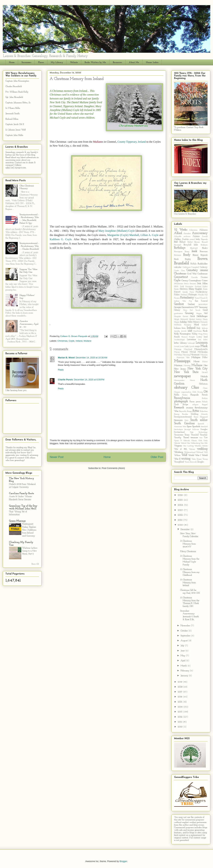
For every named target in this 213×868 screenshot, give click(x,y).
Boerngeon (178, 252)
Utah (206, 441)
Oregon (177, 392)
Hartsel (185, 316)
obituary (181, 388)
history (199, 319)
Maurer (185, 352)
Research (179, 408)
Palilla (177, 395)
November (186, 626)
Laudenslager (180, 340)
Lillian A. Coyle (150, 235)
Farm (192, 292)
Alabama (203, 230)
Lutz (187, 346)
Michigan (196, 357)
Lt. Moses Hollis (13, 108)
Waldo (205, 446)
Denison (193, 284)
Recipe (185, 405)
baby (198, 239)
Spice (189, 426)
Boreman (204, 252)
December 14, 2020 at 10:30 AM (91, 358)
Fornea (177, 298)
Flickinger (193, 295)
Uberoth (187, 441)
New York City (198, 369)
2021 (180, 520)
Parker (185, 395)
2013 (180, 712)
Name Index (152, 62)
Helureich (184, 319)
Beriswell (178, 245)
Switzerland (179, 432)
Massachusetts (201, 349)
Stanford (204, 427)
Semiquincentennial (183, 417)
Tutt (206, 438)
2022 (181, 515)
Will (206, 452)
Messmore (195, 355)
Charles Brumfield (14, 86)
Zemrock (193, 462)
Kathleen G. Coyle (61, 239)
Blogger (123, 861)
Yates (194, 459)
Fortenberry (187, 298)
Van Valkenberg (193, 443)
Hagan (199, 314)
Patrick (205, 395)
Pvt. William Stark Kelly (17, 92)
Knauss (185, 337)
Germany (203, 307)
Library (183, 343)
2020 (181, 525)
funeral (204, 301)
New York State (186, 372)
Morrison (178, 365)
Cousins (204, 277)
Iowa (184, 328)
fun (196, 301)
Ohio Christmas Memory (27, 187)
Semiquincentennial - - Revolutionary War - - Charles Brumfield (29, 246)
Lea (200, 340)
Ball (176, 242)
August (184, 641)
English (199, 289)
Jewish (184, 331)
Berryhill (187, 245)
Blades (205, 248)
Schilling (195, 414)
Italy (199, 328)
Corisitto (195, 277)
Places (41, 62)
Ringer (190, 411)
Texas (187, 435)
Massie (177, 352)
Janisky (177, 331)
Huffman (178, 325)
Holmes (196, 322)
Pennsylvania (182, 398)
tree (201, 438)
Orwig (200, 392)
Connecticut (181, 277)
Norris (192, 380)
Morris (205, 362)
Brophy (188, 259)
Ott (206, 392)
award (192, 239)
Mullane (88, 341)
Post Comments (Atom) (113, 468)
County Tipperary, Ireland (132, 142)
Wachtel (198, 446)
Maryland (188, 349)
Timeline (204, 435)
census (204, 270)
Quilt (176, 405)
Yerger (199, 459)
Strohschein (178, 430)
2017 (180, 692)
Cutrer (205, 281)
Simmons (178, 420)
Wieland (200, 452)
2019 (180, 682)
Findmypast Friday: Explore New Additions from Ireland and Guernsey (29, 530)
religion (195, 405)
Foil (206, 295)
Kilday (195, 334)
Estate (205, 289)
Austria (185, 239)
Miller (205, 357)
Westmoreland (190, 452)
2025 (181, 500)
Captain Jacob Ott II (15, 124)
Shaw (196, 417)
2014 (181, 707)
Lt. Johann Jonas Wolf (16, 130)
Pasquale (195, 395)
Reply (61, 370)
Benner (197, 242)
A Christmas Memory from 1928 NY (188, 544)
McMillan (178, 355)
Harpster (178, 316)
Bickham (204, 245)
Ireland (79, 341)
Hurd (196, 325)
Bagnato (204, 239)
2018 (180, 687)
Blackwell (194, 248)
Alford (178, 233)
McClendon (203, 352)
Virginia (178, 446)
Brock (176, 259)
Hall (206, 313)
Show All (35, 564)
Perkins (205, 398)
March (184, 666)
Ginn (185, 310)
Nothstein (203, 384)
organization (186, 392)
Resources (117, 62)
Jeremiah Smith (13, 114)
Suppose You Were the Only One (28, 271)
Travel (186, 438)
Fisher (177, 295)
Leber (205, 340)
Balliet (190, 242)
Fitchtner (184, 295)
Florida (201, 295)
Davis (186, 284)
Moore (197, 361)
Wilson (177, 455)
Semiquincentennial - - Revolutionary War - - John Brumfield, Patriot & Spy (29, 219)
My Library (57, 62)
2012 (180, 717)
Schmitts (204, 414)
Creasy (185, 281)
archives (187, 236)
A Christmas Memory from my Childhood (190, 572)
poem (198, 402)
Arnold (205, 236)
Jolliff (190, 331)
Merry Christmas (188, 551)
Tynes (177, 441)
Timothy (178, 438)
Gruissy (189, 313)
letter (176, 343)
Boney (187, 252)
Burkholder (203, 264)
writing (186, 459)
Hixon (205, 319)
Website (74, 62)
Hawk (192, 316)
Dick (199, 284)
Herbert (192, 319)
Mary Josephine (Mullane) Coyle (117, 231)
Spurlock (196, 426)
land (206, 337)
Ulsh (200, 441)
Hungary (188, 325)
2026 (181, 495)
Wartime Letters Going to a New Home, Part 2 (30, 551)
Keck (205, 331)
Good (205, 310)
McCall (193, 352)
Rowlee (185, 414)
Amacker (187, 234)
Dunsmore (189, 287)
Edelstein (184, 289)
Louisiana (202, 343)
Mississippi (182, 361)
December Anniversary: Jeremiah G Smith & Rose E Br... (189, 615)
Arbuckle (178, 236)
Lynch (192, 346)
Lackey (199, 337)
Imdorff (205, 325)
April (183, 661)
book (194, 251)
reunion (190, 408)
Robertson (204, 411)
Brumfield (181, 263)
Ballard (182, 242)
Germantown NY (190, 307)
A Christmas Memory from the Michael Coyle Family (190, 560)
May (183, 656)
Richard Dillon (12, 119)
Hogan (177, 322)
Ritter (196, 411)
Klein (205, 334)
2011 (180, 722)
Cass (183, 271)
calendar (178, 267)
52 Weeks (181, 230)
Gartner (191, 304)
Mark (204, 346)
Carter (177, 271)
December (185, 529)
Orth (194, 392)
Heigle (177, 319)
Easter (177, 289)
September (186, 636)
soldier (204, 420)
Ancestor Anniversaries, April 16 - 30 (29, 324)
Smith (194, 420)
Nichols (204, 376)
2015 (180, 702)
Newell (205, 372)
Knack (177, 337)
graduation (178, 314)
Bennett (205, 242)
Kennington (185, 334)
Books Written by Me (95, 62)
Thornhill (195, 435)
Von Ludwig (188, 446)
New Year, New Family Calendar (189, 535)
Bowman (178, 255)
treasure (194, 438)
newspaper (182, 376)
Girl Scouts (195, 310)
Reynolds (183, 411)
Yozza (187, 462)
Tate (192, 432)
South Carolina (184, 423)
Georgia (178, 307)
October (185, 631)
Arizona (196, 236)
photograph (181, 401)
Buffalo (193, 264)
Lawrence (191, 339)
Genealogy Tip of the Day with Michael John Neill (23, 507)
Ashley (177, 239)
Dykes (205, 287)
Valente (177, 443)
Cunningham (195, 281)
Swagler (204, 429)
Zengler (201, 462)
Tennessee (179, 435)
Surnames (26, 62)
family (185, 292)
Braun (195, 255)
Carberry (204, 267)
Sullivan (196, 430)
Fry (190, 301)
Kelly (177, 334)
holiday (184, 322)
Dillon (205, 284)
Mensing (186, 355)
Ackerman (193, 230)
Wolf (184, 455)
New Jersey (180, 369)
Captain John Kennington (17, 81)
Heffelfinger (202, 316)
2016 (180, 697)
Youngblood (179, 462)
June (183, 651)
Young (205, 459)
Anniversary (200, 233)
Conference (203, 274)
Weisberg (179, 452)
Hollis (190, 322)
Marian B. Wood (66, 358)
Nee (206, 365)
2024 (181, 505)
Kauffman (198, 331)
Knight (192, 337)
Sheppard (204, 417)
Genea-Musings (17, 521)
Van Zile (204, 443)
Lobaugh (191, 343)
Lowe (182, 346)
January (185, 676)
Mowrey (187, 366)
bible (196, 245)
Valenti (184, 443)
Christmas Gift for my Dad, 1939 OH (190, 592)
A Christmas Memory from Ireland (188, 583)
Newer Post (57, 457)
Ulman (194, 441)
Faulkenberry (202, 292)
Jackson (205, 328)
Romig (177, 414)
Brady (187, 255)
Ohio (195, 388)
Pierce (192, 402)
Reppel (205, 405)
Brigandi (204, 255)
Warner (192, 449)
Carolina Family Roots (21, 494)
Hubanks (204, 322)
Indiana (177, 328)
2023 (181, 510)
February (185, 671)
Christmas (63, 341)
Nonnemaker (179, 380)
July (183, 646)
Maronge (178, 349)
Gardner (179, 304)
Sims (187, 420)
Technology (203, 432)
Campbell (195, 267)
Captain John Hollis (14, 135)
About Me (134, 62)
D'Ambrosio (179, 284)
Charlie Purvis (65, 380)
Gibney (177, 310)
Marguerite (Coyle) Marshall (123, 235)
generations (203, 304)
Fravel (197, 298)
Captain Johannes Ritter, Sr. (18, 103)
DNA (176, 287)
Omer (205, 388)
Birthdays (180, 248)
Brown (203, 259)
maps (197, 346)
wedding (202, 449)
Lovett (177, 346)
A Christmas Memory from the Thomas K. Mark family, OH (190, 602)
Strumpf (188, 430)
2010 (181, 727)
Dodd (182, 287)
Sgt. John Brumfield (14, 97)
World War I (195, 455)
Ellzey (192, 289)
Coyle (71, 341)
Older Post (157, 457)
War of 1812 (181, 449)
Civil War (192, 274)
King (200, 334)
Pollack (205, 402)
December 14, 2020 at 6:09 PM (89, 380)
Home (12, 62)
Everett (177, 292)
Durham (198, 287)
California (187, 267)
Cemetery (192, 270)
